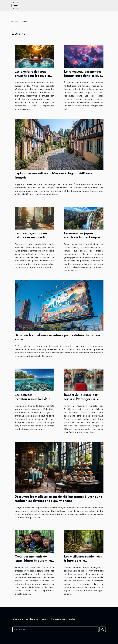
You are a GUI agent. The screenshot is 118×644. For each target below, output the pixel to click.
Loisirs (45, 619)
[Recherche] (56, 629)
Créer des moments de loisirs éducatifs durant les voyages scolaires (33, 561)
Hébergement (59, 619)
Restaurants (16, 619)
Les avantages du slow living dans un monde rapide (31, 238)
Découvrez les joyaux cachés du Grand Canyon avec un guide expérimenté (83, 238)
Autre (72, 619)
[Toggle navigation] (16, 6)
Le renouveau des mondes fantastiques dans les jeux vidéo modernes (83, 76)
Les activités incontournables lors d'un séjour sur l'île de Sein (32, 399)
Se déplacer (32, 619)
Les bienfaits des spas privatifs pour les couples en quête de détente (32, 76)
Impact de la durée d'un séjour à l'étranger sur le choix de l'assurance (81, 399)
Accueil (15, 21)
